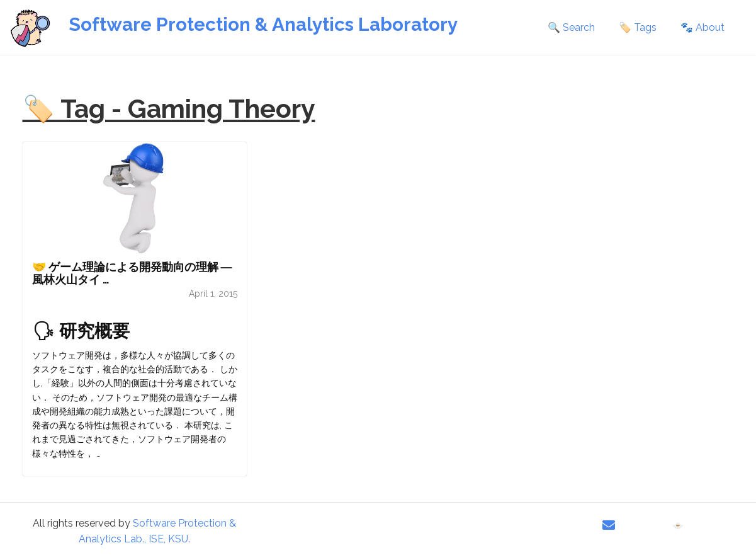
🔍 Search (571, 27)
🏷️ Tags (638, 27)
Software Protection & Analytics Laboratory (263, 24)
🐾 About (702, 27)
